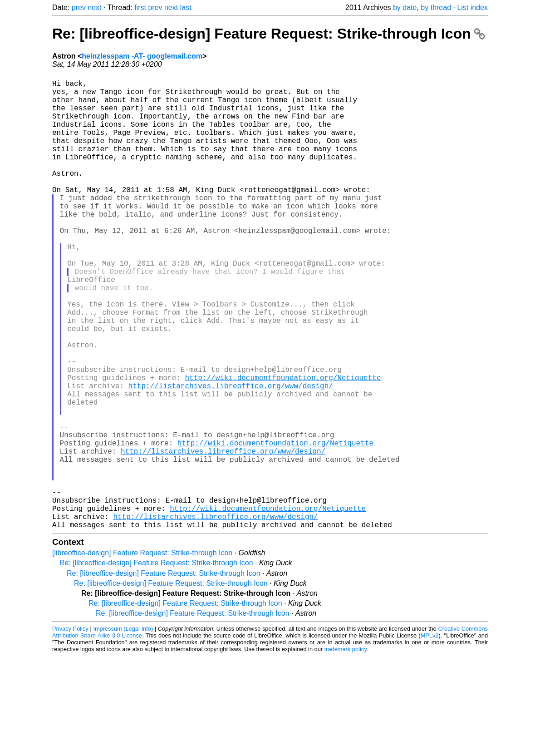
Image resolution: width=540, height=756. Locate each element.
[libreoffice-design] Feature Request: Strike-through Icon (142, 653)
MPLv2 (430, 735)
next (94, 7)
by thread (436, 7)
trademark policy (346, 749)
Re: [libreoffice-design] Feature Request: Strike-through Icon (269, 34)
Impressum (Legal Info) (123, 729)
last (186, 7)
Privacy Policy (70, 729)
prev (79, 7)
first (140, 7)
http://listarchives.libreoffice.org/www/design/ (231, 455)
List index (472, 7)
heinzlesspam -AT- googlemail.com (142, 56)
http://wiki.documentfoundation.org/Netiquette (283, 445)
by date (405, 7)
